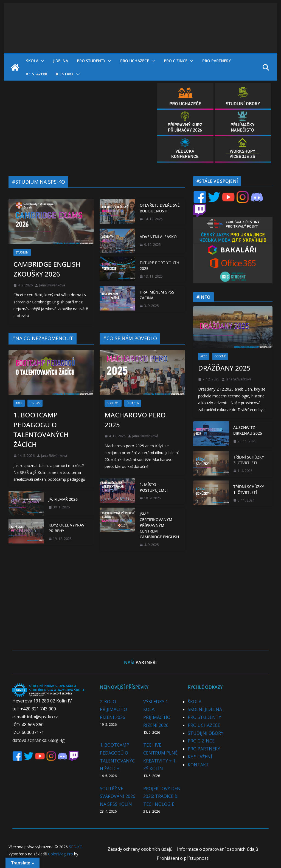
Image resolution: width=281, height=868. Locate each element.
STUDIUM (22, 252)
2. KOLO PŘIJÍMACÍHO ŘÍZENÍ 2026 (113, 710)
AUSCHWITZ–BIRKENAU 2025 (248, 430)
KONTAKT (65, 74)
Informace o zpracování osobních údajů (218, 849)
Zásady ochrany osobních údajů (140, 849)
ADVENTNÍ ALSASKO (158, 237)
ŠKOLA (32, 61)
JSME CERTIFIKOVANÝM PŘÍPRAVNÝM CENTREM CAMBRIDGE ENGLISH (159, 525)
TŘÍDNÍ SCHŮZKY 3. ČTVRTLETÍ (249, 460)
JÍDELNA (61, 61)
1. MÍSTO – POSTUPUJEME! (154, 487)
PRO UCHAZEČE (135, 61)
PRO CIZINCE (176, 61)
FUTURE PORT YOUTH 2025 (159, 266)
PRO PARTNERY (217, 61)
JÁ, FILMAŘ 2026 (63, 499)
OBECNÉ (220, 356)
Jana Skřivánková (52, 285)
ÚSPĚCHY (133, 403)
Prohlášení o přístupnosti (183, 858)
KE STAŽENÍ (37, 74)
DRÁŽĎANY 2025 (224, 368)
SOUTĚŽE (113, 403)
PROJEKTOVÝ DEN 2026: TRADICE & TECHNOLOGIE (162, 796)
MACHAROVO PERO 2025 (135, 420)
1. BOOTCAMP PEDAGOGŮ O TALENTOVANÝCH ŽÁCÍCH (41, 430)
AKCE (19, 403)
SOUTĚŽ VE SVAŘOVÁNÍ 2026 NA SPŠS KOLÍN (118, 796)
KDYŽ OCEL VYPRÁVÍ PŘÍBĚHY (67, 528)
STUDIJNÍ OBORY (206, 733)
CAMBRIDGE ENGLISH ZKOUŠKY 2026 (47, 269)
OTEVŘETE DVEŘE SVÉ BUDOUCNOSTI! (160, 208)
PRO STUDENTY (91, 61)
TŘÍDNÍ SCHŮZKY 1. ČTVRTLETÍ (249, 490)
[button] (41, 61)
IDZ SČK (35, 403)
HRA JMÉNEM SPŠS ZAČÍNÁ (157, 295)
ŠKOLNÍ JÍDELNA (205, 709)
